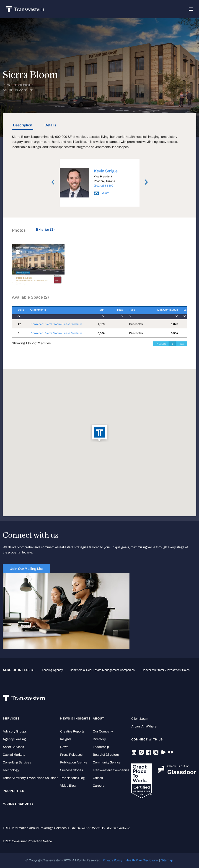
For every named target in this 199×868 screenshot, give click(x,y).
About (98, 719)
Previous (161, 344)
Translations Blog (72, 778)
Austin (72, 828)
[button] (100, 433)
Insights (66, 739)
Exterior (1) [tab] (45, 229)
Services (11, 719)
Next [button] (146, 182)
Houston (107, 828)
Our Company (103, 731)
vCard (102, 193)
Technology (11, 770)
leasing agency (52, 670)
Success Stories (72, 770)
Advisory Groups (15, 731)
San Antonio (121, 828)
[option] (100, 183)
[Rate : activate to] (114, 313)
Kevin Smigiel (106, 171)
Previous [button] (53, 182)
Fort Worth (93, 828)
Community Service (107, 762)
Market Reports (18, 804)
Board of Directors (106, 755)
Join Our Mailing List (27, 569)
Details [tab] (50, 125)
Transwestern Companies (111, 770)
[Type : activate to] (135, 313)
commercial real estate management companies (102, 670)
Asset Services (13, 747)
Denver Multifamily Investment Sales (166, 670)
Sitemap (167, 860)
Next (182, 344)
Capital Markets (14, 755)
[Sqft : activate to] (97, 313)
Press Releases (71, 755)
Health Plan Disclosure (142, 860)
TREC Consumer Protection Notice (27, 841)
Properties (14, 791)
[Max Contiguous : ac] (162, 313)
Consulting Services (17, 762)
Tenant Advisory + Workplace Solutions (30, 778)
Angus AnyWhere (144, 726)
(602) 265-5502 (104, 186)
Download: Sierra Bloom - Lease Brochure (56, 324)
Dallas (81, 828)
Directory (99, 739)
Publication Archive (74, 762)
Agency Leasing (14, 739)
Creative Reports (72, 731)
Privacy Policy (112, 860)
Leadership (101, 747)
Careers (99, 786)
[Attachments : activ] (57, 313)
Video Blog (68, 786)
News (64, 747)
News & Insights (76, 719)
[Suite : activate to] (18, 313)
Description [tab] (23, 125)
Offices (98, 778)
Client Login (140, 719)
